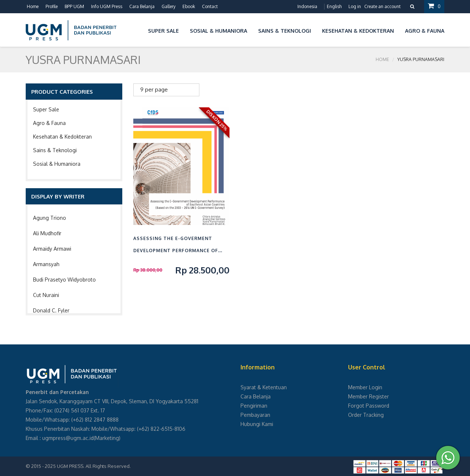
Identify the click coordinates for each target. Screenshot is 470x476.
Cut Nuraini (46, 295)
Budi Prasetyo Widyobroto (64, 280)
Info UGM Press (107, 6)
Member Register (368, 396)
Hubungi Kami (257, 424)
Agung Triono (50, 218)
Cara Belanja (142, 6)
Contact (210, 6)
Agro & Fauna (49, 123)
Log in (355, 6)
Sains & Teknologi (55, 150)
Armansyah (46, 264)
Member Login (365, 387)
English (334, 6)
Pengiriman (254, 406)
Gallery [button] (169, 6)
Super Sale (46, 109)
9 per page (154, 90)
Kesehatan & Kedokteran (62, 137)
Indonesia (307, 6)
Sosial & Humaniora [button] (218, 31)
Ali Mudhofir (47, 233)
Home (33, 6)
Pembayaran (255, 415)
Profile (52, 6)
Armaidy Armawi (52, 249)
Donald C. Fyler (51, 310)
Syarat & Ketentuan (264, 387)
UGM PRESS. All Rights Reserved (93, 466)
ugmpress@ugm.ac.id (68, 438)
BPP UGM (74, 6)
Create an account (382, 6)
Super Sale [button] (163, 31)
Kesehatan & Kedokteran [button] (358, 31)
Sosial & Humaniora (57, 164)
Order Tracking (366, 415)
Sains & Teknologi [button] (285, 31)
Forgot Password (369, 406)
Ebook (189, 6)
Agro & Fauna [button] (425, 31)
